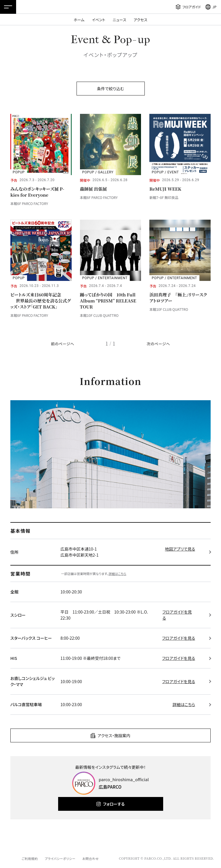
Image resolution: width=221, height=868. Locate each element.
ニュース (120, 20)
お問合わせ (91, 859)
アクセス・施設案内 (114, 735)
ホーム (79, 20)
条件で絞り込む (110, 89)
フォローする (114, 804)
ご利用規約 (30, 859)
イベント (98, 20)
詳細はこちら (117, 574)
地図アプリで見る (180, 549)
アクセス (141, 20)
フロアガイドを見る (177, 615)
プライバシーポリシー (60, 859)
